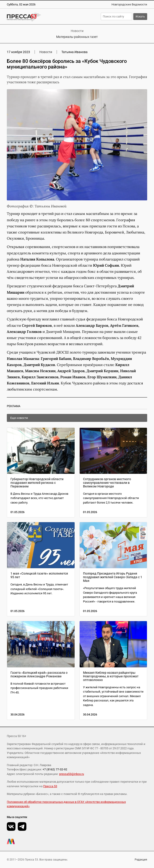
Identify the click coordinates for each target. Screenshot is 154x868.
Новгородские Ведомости (129, 4)
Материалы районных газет (77, 37)
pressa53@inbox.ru (72, 774)
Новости (77, 31)
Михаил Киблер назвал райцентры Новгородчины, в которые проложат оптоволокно (111, 676)
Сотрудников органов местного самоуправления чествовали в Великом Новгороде (107, 483)
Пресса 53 (50, 786)
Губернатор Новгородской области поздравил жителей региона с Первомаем (37, 483)
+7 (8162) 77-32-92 (55, 769)
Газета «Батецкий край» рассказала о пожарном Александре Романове (39, 674)
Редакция (141, 860)
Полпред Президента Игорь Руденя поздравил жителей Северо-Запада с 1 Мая (113, 577)
